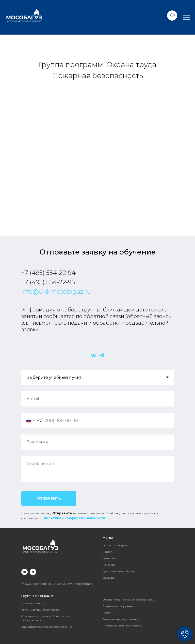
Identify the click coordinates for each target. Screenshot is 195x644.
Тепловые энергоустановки (120, 619)
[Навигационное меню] (186, 17)
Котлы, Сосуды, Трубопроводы (41, 610)
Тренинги (109, 613)
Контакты (109, 565)
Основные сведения (116, 545)
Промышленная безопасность (123, 626)
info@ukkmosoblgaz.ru (56, 291)
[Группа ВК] (25, 572)
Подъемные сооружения (119, 606)
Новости (108, 552)
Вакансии (109, 578)
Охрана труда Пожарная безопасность (128, 600)
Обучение (109, 558)
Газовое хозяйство (33, 603)
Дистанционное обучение (120, 571)
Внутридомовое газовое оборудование (47, 627)
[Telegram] (101, 355)
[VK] (94, 355)
